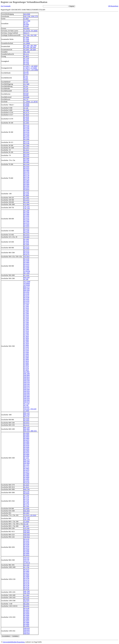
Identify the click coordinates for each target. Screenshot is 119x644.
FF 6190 (26, 351)
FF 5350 (26, 320)
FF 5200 (26, 306)
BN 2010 (26, 152)
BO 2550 (26, 220)
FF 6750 (26, 368)
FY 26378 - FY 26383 (30, 31)
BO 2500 (26, 216)
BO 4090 (26, 477)
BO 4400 (26, 262)
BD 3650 (26, 167)
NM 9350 (27, 395)
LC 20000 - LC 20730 (31, 102)
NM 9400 (27, 397)
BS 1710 (26, 497)
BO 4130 (26, 539)
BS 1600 (26, 239)
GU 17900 (27, 21)
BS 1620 (26, 241)
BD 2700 (26, 160)
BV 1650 (26, 275)
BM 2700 (27, 489)
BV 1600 (26, 145)
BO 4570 (26, 548)
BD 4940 (26, 447)
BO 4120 (26, 483)
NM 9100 (27, 381)
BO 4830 (26, 614)
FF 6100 (26, 347)
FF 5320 (26, 315)
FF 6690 (26, 365)
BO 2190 (26, 129)
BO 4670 (26, 573)
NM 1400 (27, 374)
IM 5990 (26, 24)
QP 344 (26, 82)
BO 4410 (26, 264)
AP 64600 (27, 283)
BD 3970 (26, 188)
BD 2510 (26, 156)
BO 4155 (26, 251)
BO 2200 (26, 130)
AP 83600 (27, 285)
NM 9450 (27, 531)
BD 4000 (26, 433)
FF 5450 (26, 328)
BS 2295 (26, 62)
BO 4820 (26, 612)
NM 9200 (27, 389)
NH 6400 (26, 237)
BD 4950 (26, 449)
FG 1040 (26, 39)
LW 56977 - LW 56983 (31, 70)
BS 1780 (26, 506)
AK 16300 (27, 282)
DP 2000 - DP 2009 (30, 50)
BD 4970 (26, 453)
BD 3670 (26, 168)
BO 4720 (26, 582)
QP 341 (26, 86)
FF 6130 (26, 349)
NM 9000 (27, 375)
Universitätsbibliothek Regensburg (14, 642)
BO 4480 (26, 269)
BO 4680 (26, 575)
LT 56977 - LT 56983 (30, 68)
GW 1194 (27, 208)
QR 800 (26, 95)
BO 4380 (26, 509)
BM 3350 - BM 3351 (30, 431)
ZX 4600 (26, 411)
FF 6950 (26, 370)
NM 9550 (27, 398)
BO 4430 (26, 419)
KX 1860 (26, 204)
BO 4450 (26, 249)
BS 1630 (26, 243)
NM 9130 (27, 382)
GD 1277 (26, 602)
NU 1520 (26, 404)
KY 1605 (26, 595)
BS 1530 (26, 194)
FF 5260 (26, 312)
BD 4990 (26, 456)
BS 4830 (26, 115)
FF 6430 (26, 356)
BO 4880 (26, 622)
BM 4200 (27, 278)
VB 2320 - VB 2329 (30, 409)
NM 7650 (27, 593)
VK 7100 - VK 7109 (30, 35)
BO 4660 (26, 571)
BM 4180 (27, 289)
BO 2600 (26, 225)
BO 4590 (26, 552)
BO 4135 (26, 569)
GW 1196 (27, 518)
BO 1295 (26, 465)
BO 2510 (26, 218)
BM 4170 (27, 287)
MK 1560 (27, 52)
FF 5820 (26, 336)
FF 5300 (26, 313)
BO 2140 (26, 143)
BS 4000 (26, 195)
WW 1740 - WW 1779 (31, 16)
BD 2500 (26, 155)
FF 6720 (26, 366)
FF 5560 (26, 333)
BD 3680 (26, 170)
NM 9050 (27, 379)
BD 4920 (26, 600)
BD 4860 (26, 438)
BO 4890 (26, 624)
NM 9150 (27, 386)
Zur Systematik (6, 6)
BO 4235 (26, 296)
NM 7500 (27, 591)
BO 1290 (26, 202)
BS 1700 (26, 496)
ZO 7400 (26, 84)
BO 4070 (26, 470)
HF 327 (26, 23)
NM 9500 (27, 535)
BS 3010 (26, 487)
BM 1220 (27, 413)
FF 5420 (26, 326)
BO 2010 (26, 235)
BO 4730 (26, 584)
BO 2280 (26, 139)
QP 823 (26, 80)
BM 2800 (27, 463)
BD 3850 (26, 183)
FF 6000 (26, 345)
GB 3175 (26, 561)
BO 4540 (26, 545)
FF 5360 (26, 322)
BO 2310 (26, 229)
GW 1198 (27, 519)
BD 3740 (26, 177)
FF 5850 (26, 338)
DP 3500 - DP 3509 (30, 47)
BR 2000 (26, 604)
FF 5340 (26, 319)
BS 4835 (26, 56)
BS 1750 (26, 501)
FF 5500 (26, 329)
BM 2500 (27, 461)
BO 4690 (26, 577)
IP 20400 (26, 106)
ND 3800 (26, 372)
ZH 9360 (26, 97)
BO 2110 (26, 125)
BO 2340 (26, 231)
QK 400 (26, 72)
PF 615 (26, 76)
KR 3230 (26, 597)
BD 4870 (26, 440)
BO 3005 (26, 513)
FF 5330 (26, 317)
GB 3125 (26, 557)
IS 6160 (26, 26)
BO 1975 (26, 148)
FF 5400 (26, 324)
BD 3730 (26, 175)
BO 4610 (26, 555)
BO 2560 (26, 221)
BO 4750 (26, 587)
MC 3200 (27, 273)
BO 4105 (26, 481)
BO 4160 (26, 253)
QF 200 (26, 279)
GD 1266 (26, 528)
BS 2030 (26, 117)
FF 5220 (26, 308)
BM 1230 (27, 427)
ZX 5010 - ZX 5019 (30, 515)
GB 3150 (26, 559)
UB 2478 (26, 407)
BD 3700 (26, 172)
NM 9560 (27, 400)
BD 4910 (26, 423)
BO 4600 (26, 553)
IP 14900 (26, 104)
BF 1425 (26, 526)
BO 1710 (26, 416)
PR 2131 (26, 54)
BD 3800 (26, 181)
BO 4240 (26, 297)
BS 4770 (26, 112)
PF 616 (26, 78)
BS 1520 (26, 192)
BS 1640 (26, 245)
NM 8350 (27, 634)
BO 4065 (26, 468)
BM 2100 (27, 415)
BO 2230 (26, 132)
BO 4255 (26, 303)
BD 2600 (26, 159)
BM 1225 (27, 460)
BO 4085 (26, 476)
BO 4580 (26, 550)
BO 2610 (26, 227)
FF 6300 (26, 352)
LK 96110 (27, 563)
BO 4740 (26, 585)
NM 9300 (27, 393)
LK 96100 (27, 271)
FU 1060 (26, 41)
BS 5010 (26, 150)
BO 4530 (26, 543)
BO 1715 (26, 467)
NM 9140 (27, 384)
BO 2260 (26, 136)
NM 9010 (27, 377)
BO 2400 (26, 214)
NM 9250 (27, 391)
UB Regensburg (113, 6)
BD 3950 (26, 186)
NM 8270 (27, 632)
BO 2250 (26, 134)
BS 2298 (26, 64)
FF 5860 (26, 340)
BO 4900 (26, 626)
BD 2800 (26, 162)
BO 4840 (26, 615)
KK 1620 (26, 565)
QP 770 (26, 99)
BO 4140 (26, 608)
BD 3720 (26, 174)
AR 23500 (27, 14)
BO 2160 (26, 164)
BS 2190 (26, 59)
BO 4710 (26, 580)
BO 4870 (26, 621)
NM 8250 (27, 630)
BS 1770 (26, 505)
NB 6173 (26, 33)
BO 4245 (26, 299)
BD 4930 (26, 445)
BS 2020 (26, 485)
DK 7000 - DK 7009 (30, 46)
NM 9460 (27, 532)
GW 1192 (27, 207)
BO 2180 (26, 127)
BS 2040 (26, 119)
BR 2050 (26, 606)
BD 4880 (26, 442)
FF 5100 (26, 305)
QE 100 (26, 405)
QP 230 (26, 89)
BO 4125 (26, 247)
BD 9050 (26, 190)
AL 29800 (27, 43)
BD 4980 (26, 454)
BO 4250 (26, 301)
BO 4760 (26, 589)
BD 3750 (26, 179)
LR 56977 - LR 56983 (31, 66)
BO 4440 (26, 268)
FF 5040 (26, 37)
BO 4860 (26, 619)
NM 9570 (27, 402)
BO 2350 (26, 232)
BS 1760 (26, 503)
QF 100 (26, 108)
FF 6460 (26, 358)
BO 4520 (26, 541)
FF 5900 (26, 342)
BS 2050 (26, 121)
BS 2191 (26, 60)
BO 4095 (26, 479)
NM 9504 (27, 537)
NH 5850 (26, 28)
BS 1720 (26, 499)
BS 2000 (26, 123)
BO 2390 (26, 212)
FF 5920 (26, 343)
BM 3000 (27, 429)
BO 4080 (26, 474)
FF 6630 (26, 361)
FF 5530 (26, 331)
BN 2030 (26, 292)
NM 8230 (27, 628)
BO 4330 (26, 259)
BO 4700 (26, 578)
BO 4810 (26, 610)
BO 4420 (26, 266)
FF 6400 (26, 354)
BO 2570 (26, 223)
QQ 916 (26, 93)
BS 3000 (26, 110)
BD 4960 (26, 451)
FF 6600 (26, 359)
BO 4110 (26, 425)
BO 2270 (26, 137)
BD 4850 (26, 437)
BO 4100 (26, 294)
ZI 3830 (26, 19)
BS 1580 (26, 198)
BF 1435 (26, 458)
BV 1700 (26, 567)
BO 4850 (26, 617)
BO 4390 (26, 261)
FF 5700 (26, 335)
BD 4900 (26, 444)
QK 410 (26, 74)
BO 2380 (26, 211)
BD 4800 (26, 435)
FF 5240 (26, 310)
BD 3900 (26, 184)
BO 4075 (26, 472)
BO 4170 (26, 254)
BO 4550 (26, 546)
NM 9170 (27, 388)
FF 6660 (26, 363)
